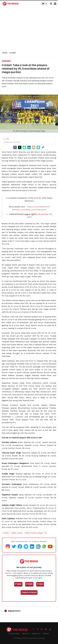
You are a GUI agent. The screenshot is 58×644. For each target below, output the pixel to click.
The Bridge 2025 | (20, 638)
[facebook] (15, 147)
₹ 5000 (18, 584)
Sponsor (8, 573)
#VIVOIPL (16, 210)
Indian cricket (17, 533)
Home (5, 53)
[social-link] (43, 147)
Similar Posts (14, 611)
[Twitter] (20, 147)
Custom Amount (29, 592)
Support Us (36, 634)
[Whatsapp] (24, 147)
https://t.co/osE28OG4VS (38, 207)
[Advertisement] (30, 30)
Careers (46, 634)
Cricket (6, 61)
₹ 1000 (40, 584)
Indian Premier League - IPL (36, 533)
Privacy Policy (14, 634)
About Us (26, 634)
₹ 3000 (29, 584)
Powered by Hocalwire (36, 638)
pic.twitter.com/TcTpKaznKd (34, 210)
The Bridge (33, 541)
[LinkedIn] (29, 147)
